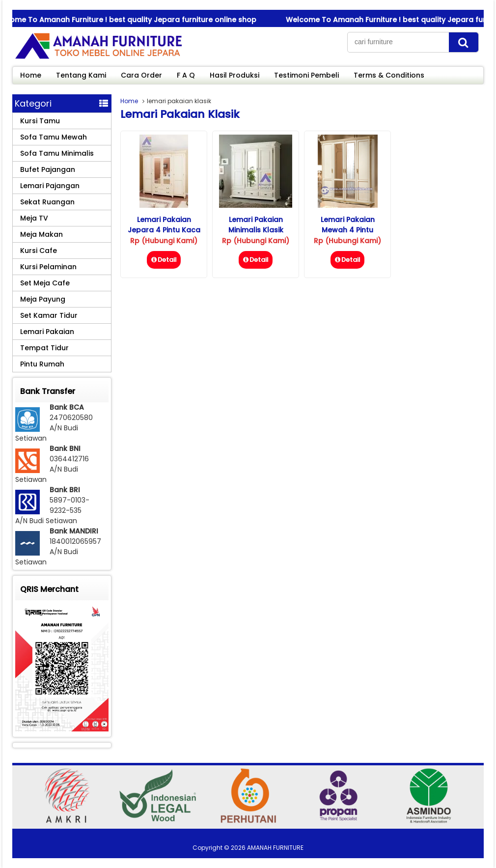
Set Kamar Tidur (49, 315)
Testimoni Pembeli (306, 75)
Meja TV (34, 218)
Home (31, 75)
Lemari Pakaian (47, 332)
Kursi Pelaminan (48, 267)
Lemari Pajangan (50, 186)
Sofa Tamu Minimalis (57, 153)
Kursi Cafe (39, 251)
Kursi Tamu (40, 121)
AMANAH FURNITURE (275, 848)
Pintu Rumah (42, 364)
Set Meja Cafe (45, 283)
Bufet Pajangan (48, 169)
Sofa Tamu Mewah (54, 137)
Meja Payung (43, 299)
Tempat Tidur (44, 348)
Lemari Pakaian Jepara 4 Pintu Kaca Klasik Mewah (164, 230)
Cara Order (141, 75)
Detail (164, 260)
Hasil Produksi (234, 75)
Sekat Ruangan (47, 202)
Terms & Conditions (389, 75)
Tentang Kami (81, 75)
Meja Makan (41, 234)
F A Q (186, 75)
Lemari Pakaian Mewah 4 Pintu (348, 225)
